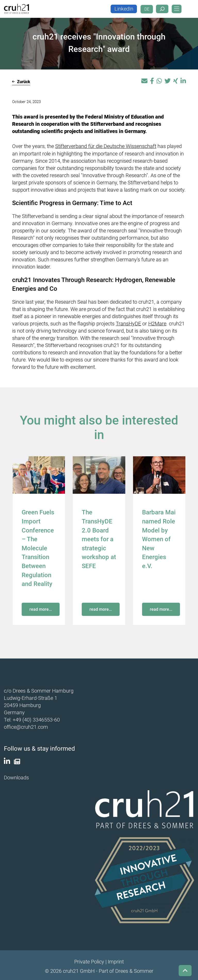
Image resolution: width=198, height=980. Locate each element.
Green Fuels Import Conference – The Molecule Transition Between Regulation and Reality (38, 547)
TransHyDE (128, 323)
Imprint (116, 960)
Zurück (21, 82)
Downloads (16, 775)
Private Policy (89, 960)
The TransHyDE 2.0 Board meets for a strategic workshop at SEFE (99, 538)
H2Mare (157, 323)
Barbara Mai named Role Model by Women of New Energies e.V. (159, 538)
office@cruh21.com (26, 725)
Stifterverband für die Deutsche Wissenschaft (106, 146)
